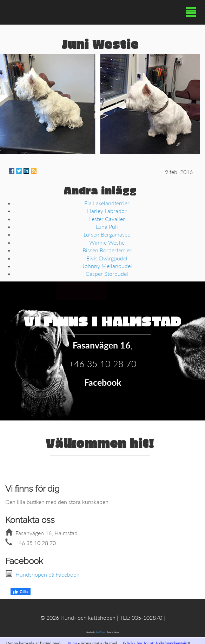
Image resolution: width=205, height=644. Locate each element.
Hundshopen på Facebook (47, 574)
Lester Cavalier (107, 219)
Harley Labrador (107, 211)
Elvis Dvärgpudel (107, 258)
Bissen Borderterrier (107, 250)
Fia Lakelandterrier (107, 203)
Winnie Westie (107, 242)
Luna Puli (107, 227)
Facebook (103, 382)
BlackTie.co (101, 632)
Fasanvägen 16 (102, 345)
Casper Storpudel (107, 274)
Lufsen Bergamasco (107, 234)
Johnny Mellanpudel (107, 266)
